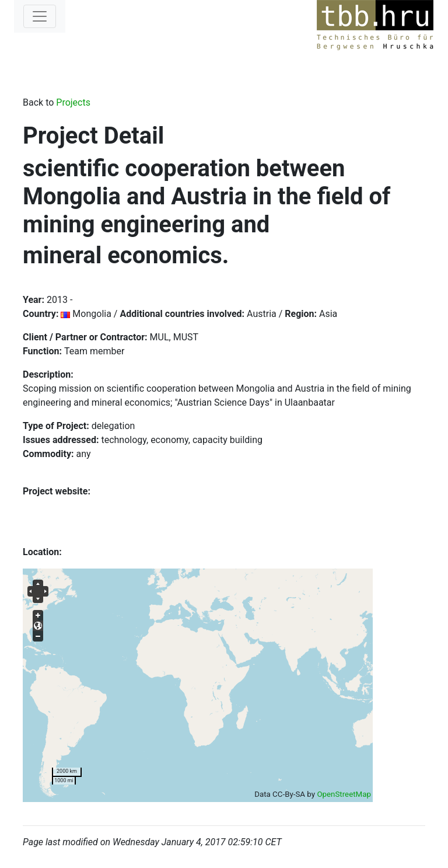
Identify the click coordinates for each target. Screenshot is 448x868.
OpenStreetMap (344, 794)
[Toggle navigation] (40, 16)
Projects (73, 102)
